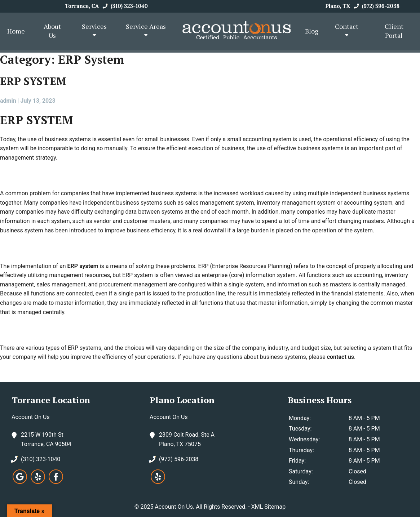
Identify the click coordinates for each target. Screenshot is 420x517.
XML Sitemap (268, 507)
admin (8, 101)
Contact (347, 30)
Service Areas (146, 30)
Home (16, 31)
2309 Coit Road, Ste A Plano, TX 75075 (187, 439)
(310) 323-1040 (124, 6)
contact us (341, 357)
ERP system (83, 266)
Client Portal (394, 31)
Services (94, 30)
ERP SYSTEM (33, 81)
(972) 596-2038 (375, 6)
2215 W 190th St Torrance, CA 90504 (46, 439)
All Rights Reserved (220, 507)
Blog (312, 31)
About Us (52, 31)
